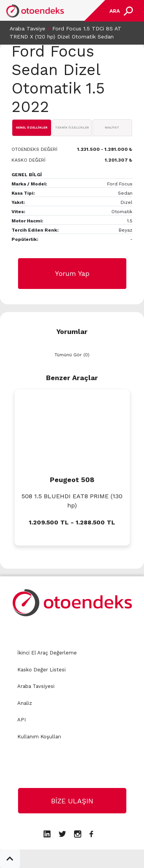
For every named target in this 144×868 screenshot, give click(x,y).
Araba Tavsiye (27, 28)
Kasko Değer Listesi (41, 670)
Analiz (25, 703)
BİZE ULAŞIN (72, 801)
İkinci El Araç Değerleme (47, 653)
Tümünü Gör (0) (72, 355)
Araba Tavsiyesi (36, 686)
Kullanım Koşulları (39, 737)
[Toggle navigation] (120, 11)
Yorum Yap (72, 273)
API (22, 720)
